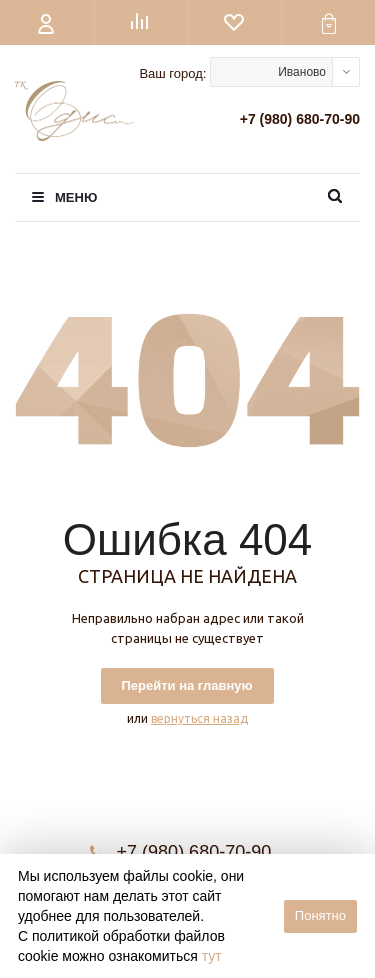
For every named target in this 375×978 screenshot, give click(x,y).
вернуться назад (199, 718)
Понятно (320, 915)
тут (212, 956)
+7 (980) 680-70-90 (300, 119)
